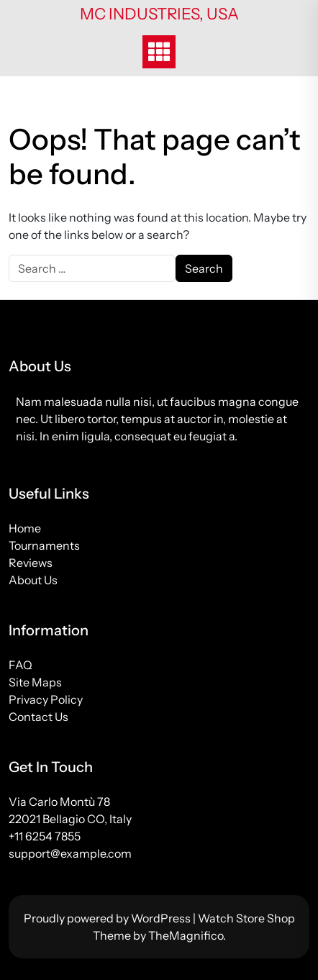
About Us (33, 580)
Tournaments (44, 545)
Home (25, 528)
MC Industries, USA (159, 14)
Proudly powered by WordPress (108, 918)
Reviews (31, 563)
